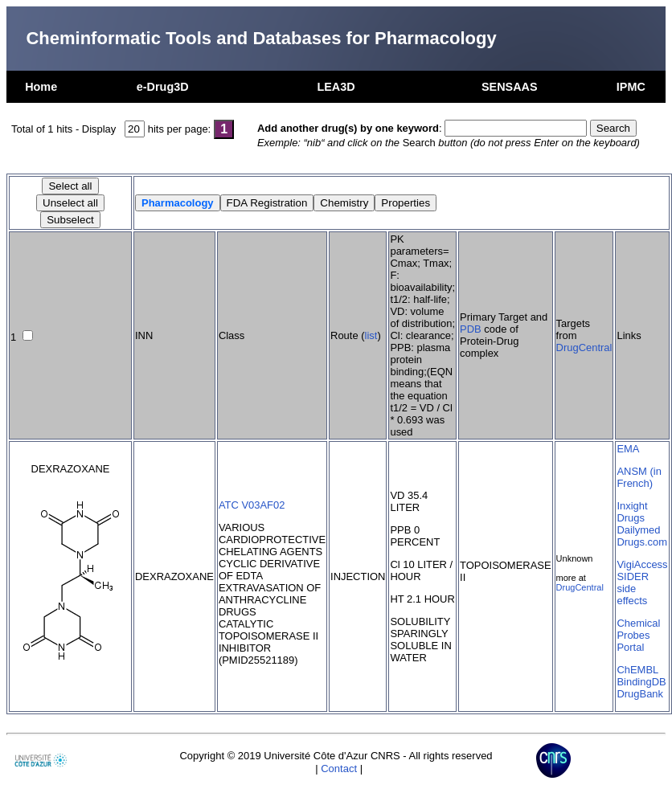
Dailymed (638, 530)
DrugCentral (584, 347)
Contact (339, 769)
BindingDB (641, 682)
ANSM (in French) (639, 477)
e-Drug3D (163, 87)
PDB (471, 329)
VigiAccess (642, 564)
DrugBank (640, 694)
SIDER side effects (633, 589)
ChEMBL (637, 670)
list (371, 335)
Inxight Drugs (632, 512)
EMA (628, 449)
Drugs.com (642, 542)
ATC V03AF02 (252, 505)
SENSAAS (510, 87)
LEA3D (336, 87)
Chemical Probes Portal (638, 635)
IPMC (631, 87)
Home (41, 87)
